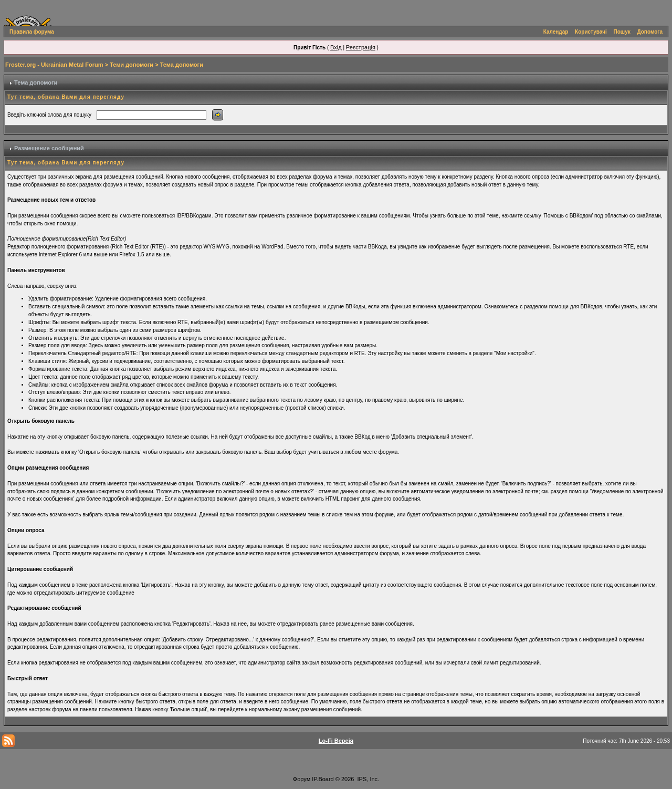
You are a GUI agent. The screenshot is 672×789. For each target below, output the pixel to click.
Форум (302, 779)
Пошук (622, 32)
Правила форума (32, 32)
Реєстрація (361, 47)
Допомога (650, 32)
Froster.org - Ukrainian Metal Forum (54, 65)
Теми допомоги (132, 65)
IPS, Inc (368, 779)
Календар (556, 32)
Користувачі (591, 32)
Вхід (336, 47)
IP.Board (323, 779)
